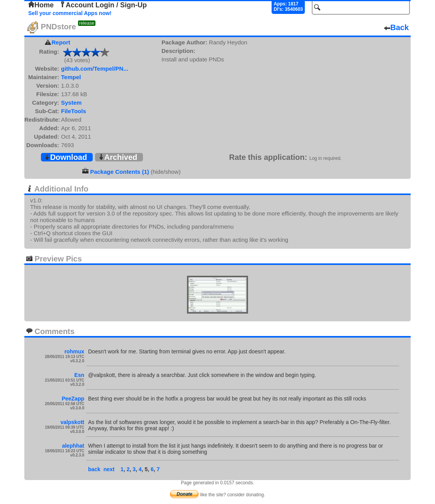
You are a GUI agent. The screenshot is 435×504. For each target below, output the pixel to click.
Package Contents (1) (120, 172)
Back (396, 27)
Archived (118, 157)
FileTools (74, 111)
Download (66, 157)
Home (41, 5)
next (109, 469)
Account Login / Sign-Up (103, 5)
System (71, 103)
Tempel (71, 77)
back (94, 469)
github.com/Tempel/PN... (95, 69)
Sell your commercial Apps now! (70, 13)
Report (61, 42)
